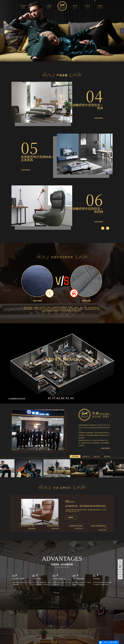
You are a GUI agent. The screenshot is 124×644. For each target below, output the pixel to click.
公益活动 (97, 456)
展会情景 (107, 456)
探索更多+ (71, 517)
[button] (59, 60)
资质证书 (86, 456)
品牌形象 (75, 456)
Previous (16, 281)
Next (108, 281)
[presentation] (2, 31)
